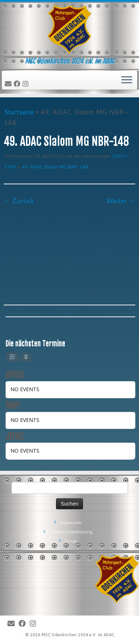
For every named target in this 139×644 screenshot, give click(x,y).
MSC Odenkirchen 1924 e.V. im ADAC (78, 635)
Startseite (19, 112)
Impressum (70, 523)
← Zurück (19, 201)
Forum (71, 541)
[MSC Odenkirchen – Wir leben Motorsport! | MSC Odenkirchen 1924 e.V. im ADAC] (69, 30)
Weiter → (121, 201)
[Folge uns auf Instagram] (27, 84)
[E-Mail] (9, 84)
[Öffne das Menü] (127, 80)
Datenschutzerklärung (71, 532)
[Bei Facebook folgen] (18, 84)
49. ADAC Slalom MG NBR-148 (54, 167)
